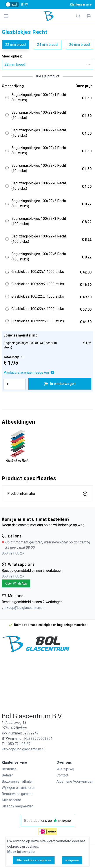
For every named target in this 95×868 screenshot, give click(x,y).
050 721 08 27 (13, 553)
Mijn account (11, 800)
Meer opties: (12, 56)
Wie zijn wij (65, 769)
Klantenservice (81, 4)
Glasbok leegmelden (18, 806)
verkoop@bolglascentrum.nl (23, 608)
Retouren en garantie (18, 794)
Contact (62, 775)
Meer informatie (21, 852)
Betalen (8, 775)
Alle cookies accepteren (34, 860)
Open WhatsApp (16, 583)
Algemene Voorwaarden (75, 781)
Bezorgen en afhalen (18, 781)
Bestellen (9, 769)
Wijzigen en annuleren (18, 788)
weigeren (72, 860)
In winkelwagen (60, 384)
